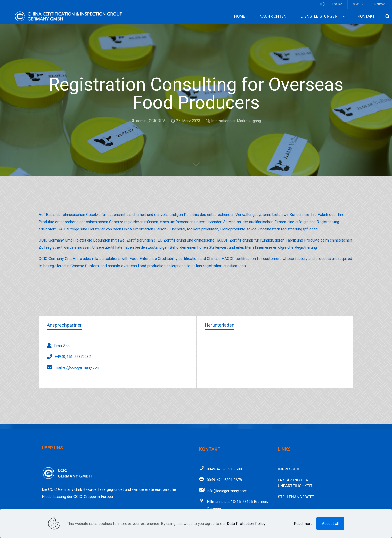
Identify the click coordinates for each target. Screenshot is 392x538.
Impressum (289, 469)
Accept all (330, 524)
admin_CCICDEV (151, 121)
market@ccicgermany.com (77, 367)
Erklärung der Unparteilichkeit (295, 483)
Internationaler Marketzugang (236, 121)
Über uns (52, 448)
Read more (303, 524)
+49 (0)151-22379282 (73, 357)
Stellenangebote (296, 497)
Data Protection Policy (246, 524)
